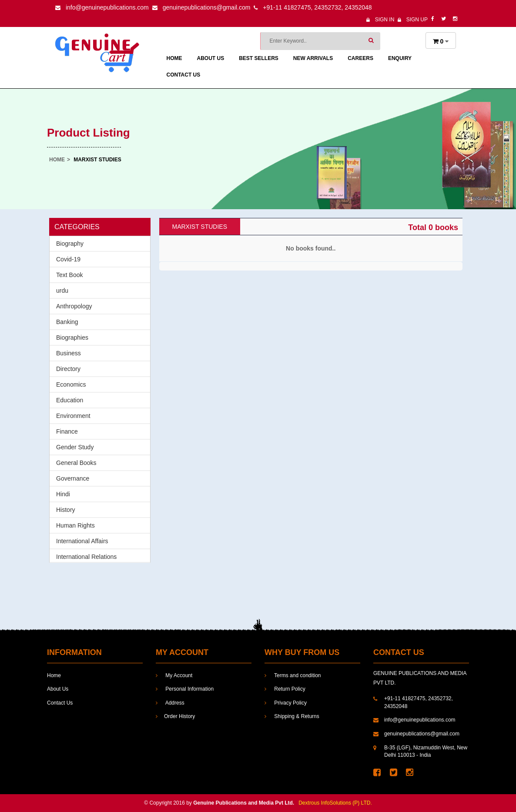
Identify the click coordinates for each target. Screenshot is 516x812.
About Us (211, 58)
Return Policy (285, 689)
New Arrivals (313, 58)
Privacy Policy (286, 703)
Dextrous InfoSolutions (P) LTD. (335, 803)
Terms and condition (293, 675)
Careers (360, 58)
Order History (175, 716)
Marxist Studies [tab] (200, 227)
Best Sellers (259, 58)
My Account (174, 675)
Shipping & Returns (292, 716)
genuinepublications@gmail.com (201, 7)
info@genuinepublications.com (102, 7)
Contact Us (184, 75)
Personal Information (185, 689)
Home (174, 58)
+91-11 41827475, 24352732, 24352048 (313, 7)
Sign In (380, 20)
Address (170, 703)
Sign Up (413, 20)
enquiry (400, 58)
